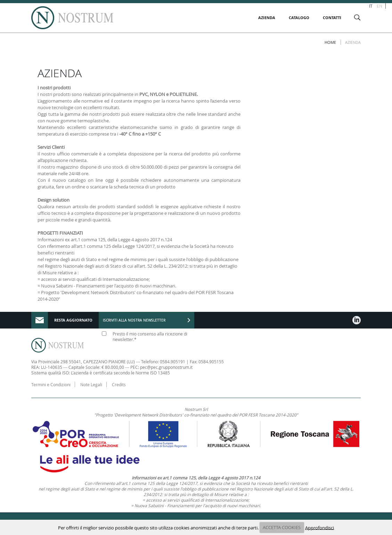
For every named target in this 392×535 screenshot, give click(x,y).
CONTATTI (332, 18)
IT (371, 6)
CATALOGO (299, 18)
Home (330, 42)
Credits (119, 384)
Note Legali (91, 384)
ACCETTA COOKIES (282, 527)
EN (379, 6)
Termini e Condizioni (51, 384)
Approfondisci (320, 527)
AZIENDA (267, 18)
